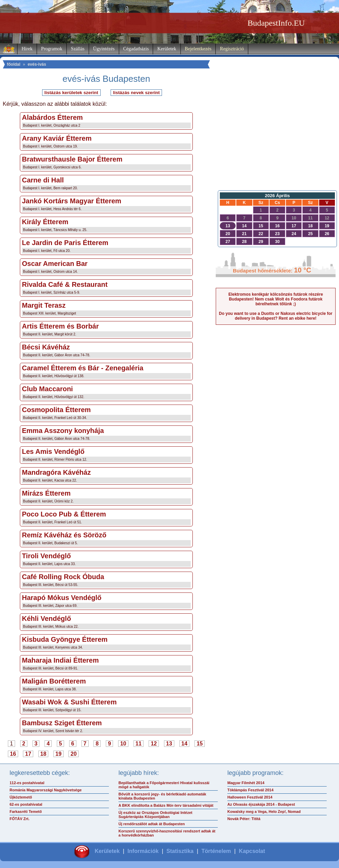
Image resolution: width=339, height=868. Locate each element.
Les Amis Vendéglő (53, 451)
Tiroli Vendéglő (46, 556)
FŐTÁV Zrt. (20, 819)
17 (28, 754)
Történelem (216, 851)
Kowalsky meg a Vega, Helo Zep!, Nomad (264, 812)
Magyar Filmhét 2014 (246, 783)
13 (169, 744)
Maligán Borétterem (54, 681)
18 (43, 754)
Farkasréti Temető (26, 812)
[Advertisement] (276, 137)
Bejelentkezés (198, 49)
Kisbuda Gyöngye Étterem (65, 639)
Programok (52, 49)
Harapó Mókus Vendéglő (62, 598)
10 (123, 744)
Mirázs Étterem (46, 493)
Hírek (27, 49)
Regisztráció (232, 49)
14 (185, 744)
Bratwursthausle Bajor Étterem (72, 159)
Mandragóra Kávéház (56, 472)
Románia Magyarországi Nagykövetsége (46, 790)
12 (154, 744)
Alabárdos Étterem (52, 117)
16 (13, 754)
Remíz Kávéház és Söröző (64, 535)
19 (59, 754)
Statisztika (180, 851)
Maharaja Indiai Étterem (60, 660)
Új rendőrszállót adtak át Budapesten (152, 824)
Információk (143, 851)
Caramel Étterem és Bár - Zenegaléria (83, 368)
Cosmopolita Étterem (56, 410)
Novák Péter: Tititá (244, 819)
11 (139, 744)
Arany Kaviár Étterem (57, 138)
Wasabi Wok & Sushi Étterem (69, 702)
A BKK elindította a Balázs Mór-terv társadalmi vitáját (166, 805)
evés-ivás (37, 64)
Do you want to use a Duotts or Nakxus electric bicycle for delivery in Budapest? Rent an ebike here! (275, 316)
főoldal (14, 64)
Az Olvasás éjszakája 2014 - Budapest (261, 804)
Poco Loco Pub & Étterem (64, 514)
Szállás (78, 49)
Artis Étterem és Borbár (60, 326)
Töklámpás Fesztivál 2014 (250, 790)
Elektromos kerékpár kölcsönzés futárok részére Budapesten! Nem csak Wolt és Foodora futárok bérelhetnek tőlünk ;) (276, 299)
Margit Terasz (44, 305)
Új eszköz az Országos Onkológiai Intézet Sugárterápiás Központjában (155, 815)
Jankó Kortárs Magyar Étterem (72, 201)
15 (200, 744)
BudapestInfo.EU (276, 23)
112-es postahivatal (27, 783)
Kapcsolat (252, 851)
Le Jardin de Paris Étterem (65, 243)
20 (74, 754)
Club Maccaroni (47, 389)
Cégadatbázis (136, 49)
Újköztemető (21, 797)
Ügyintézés (104, 49)
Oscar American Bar (55, 264)
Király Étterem (45, 222)
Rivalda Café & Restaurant (65, 284)
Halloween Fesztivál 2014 (250, 797)
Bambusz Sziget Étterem (62, 723)
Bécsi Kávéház (46, 347)
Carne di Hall (43, 180)
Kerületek (167, 49)
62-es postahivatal (26, 804)
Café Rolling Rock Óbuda (63, 577)
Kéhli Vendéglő (46, 618)
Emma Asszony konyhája (63, 431)
